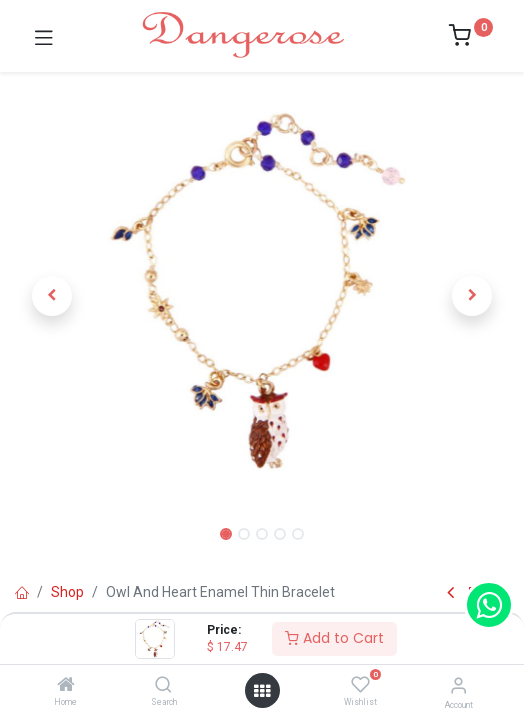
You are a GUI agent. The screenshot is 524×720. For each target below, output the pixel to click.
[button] (52, 296)
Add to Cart (334, 638)
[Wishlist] (360, 685)
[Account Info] (458, 685)
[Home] (66, 686)
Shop (67, 592)
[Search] (163, 686)
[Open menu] (262, 691)
